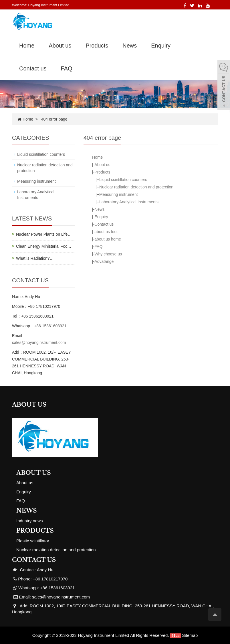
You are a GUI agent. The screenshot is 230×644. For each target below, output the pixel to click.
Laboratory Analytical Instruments (129, 202)
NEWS (27, 511)
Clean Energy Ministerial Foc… (44, 246)
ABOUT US (34, 473)
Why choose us (108, 254)
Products (97, 46)
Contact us (33, 68)
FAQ (67, 68)
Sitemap (190, 635)
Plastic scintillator (33, 541)
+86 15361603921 (50, 326)
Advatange (104, 261)
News (130, 46)
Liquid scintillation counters (123, 180)
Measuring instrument (119, 194)
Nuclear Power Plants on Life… (44, 234)
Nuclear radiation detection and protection (136, 187)
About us (60, 46)
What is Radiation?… (35, 258)
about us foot (106, 232)
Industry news (30, 521)
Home (27, 46)
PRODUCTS (35, 531)
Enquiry (161, 46)
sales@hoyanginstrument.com (39, 342)
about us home (108, 239)
